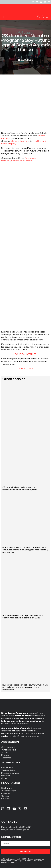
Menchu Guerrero (20, 141)
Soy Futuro (7, 788)
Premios (5, 755)
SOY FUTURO (26, 369)
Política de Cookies (9, 863)
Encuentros (7, 768)
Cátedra (5, 799)
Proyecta (6, 793)
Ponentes (6, 776)
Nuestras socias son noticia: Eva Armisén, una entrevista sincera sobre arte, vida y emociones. (25, 687)
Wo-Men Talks (8, 770)
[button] (4, 17)
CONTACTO (9, 822)
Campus (5, 796)
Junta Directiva (9, 750)
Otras (4, 778)
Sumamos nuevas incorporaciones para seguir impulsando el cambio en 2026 (23, 617)
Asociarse (6, 758)
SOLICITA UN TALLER (26, 354)
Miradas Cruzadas (10, 773)
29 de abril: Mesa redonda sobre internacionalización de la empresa (20, 489)
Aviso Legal (17, 861)
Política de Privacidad (33, 861)
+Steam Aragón (9, 791)
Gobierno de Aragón (22, 161)
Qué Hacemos (8, 747)
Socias (5, 753)
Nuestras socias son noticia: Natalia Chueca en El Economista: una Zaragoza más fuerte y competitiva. (25, 550)
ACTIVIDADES (11, 762)
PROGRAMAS (11, 783)
